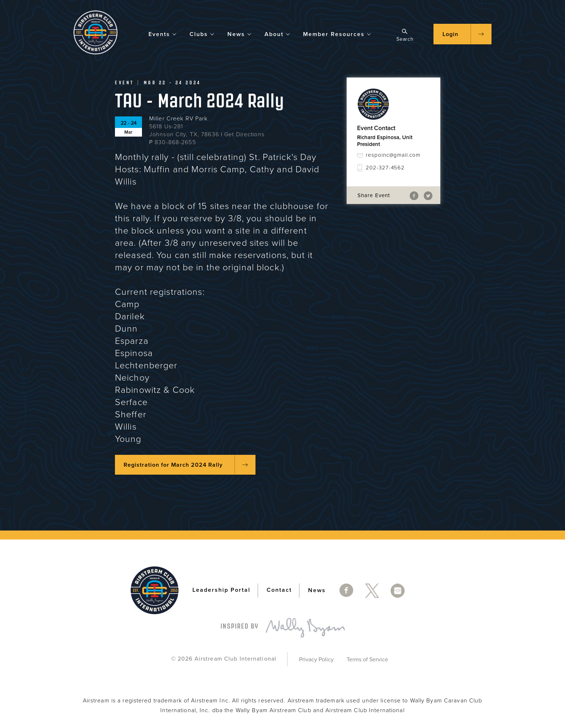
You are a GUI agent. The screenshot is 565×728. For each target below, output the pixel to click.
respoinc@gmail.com (393, 155)
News (240, 34)
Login (450, 34)
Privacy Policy (316, 660)
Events (163, 34)
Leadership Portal (221, 590)
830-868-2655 (175, 142)
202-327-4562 (385, 168)
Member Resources (337, 34)
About (277, 34)
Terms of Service (367, 660)
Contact (279, 590)
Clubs (202, 34)
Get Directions (244, 134)
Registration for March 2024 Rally (173, 465)
